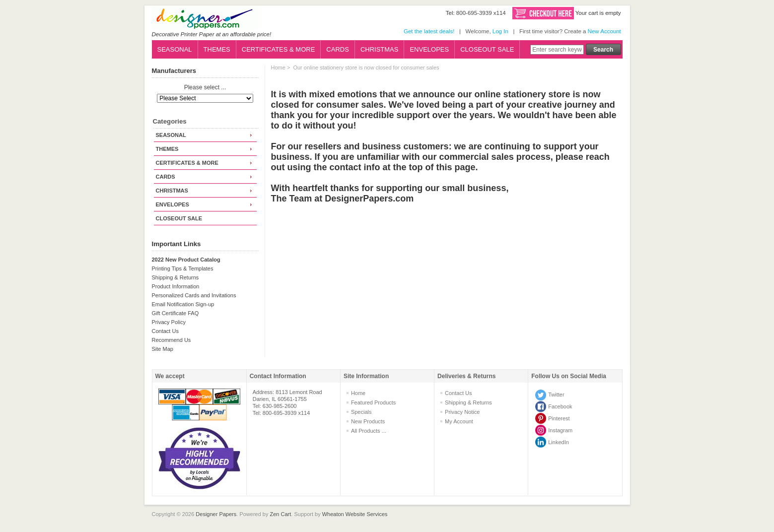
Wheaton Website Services (355, 514)
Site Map (163, 349)
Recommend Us (172, 340)
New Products (368, 421)
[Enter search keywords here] (557, 50)
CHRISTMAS (380, 49)
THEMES (217, 49)
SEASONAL (175, 49)
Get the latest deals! (429, 31)
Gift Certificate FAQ (176, 313)
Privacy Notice (462, 412)
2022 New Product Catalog (186, 260)
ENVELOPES (429, 49)
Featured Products (374, 402)
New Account (604, 31)
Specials (361, 412)
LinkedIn (559, 442)
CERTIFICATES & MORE (279, 49)
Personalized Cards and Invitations (194, 295)
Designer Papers (216, 514)
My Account (459, 421)
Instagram (560, 430)
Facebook (560, 406)
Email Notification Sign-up (183, 304)
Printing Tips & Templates (183, 268)
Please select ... (205, 88)
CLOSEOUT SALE (487, 49)
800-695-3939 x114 (481, 13)
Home (278, 67)
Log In (500, 31)
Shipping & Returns (176, 277)
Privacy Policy (169, 322)
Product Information (176, 286)
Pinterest (559, 418)
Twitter (556, 395)
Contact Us (165, 331)
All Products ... (369, 431)
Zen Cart (281, 514)
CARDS (338, 49)
